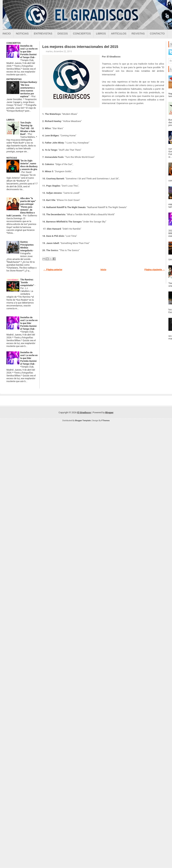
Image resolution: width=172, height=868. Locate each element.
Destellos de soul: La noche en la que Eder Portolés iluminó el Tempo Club (29, 52)
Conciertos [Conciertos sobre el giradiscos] (82, 33)
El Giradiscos (84, 412)
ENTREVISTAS (14, 79)
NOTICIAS (12, 158)
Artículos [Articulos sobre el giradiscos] (119, 33)
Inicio (7, 33)
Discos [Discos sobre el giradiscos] (63, 33)
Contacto (157, 33)
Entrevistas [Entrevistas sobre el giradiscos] (43, 33)
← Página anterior (53, 270)
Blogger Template (83, 421)
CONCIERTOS (14, 43)
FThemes (106, 421)
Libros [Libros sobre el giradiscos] (101, 33)
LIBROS (10, 120)
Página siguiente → (155, 270)
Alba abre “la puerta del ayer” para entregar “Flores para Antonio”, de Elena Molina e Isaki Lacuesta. (21, 207)
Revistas (138, 33)
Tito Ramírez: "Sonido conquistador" (27, 283)
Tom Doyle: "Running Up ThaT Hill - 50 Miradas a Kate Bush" (28, 128)
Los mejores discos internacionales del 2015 (80, 47)
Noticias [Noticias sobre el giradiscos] (22, 33)
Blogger (109, 412)
